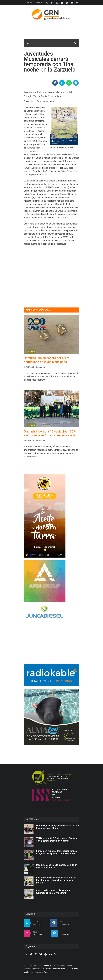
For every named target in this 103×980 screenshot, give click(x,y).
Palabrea (47, 972)
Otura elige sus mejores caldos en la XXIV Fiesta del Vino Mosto (58, 827)
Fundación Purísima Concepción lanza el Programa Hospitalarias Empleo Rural (57, 852)
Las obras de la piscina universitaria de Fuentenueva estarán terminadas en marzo (56, 880)
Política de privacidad (60, 969)
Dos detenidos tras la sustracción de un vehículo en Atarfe (57, 866)
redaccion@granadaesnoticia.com (37, 969)
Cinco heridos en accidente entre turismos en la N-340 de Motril (53, 892)
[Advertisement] (63, 271)
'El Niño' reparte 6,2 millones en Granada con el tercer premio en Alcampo (57, 840)
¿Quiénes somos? (49, 965)
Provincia (31, 351)
